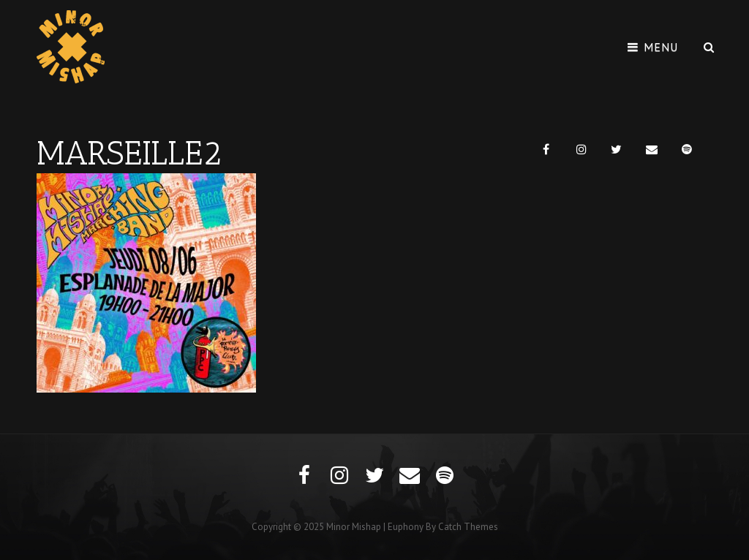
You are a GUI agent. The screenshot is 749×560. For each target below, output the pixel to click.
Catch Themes (468, 527)
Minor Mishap (354, 527)
